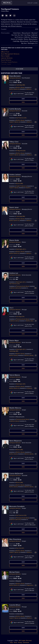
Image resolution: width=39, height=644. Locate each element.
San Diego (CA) (20, 316)
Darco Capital (5, 56)
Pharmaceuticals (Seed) (23, 286)
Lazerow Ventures (7, 58)
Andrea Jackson (15, 175)
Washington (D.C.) (21, 249)
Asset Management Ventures (10, 54)
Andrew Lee (14, 273)
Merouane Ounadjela (17, 506)
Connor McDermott (16, 474)
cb (14, 16)
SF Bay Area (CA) (21, 151)
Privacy (20, 643)
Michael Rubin (14, 572)
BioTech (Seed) (20, 88)
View (23, 102)
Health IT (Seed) (14, 188)
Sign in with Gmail (17, 94)
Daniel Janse (14, 207)
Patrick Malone (15, 375)
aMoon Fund (5, 52)
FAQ (11, 643)
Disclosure (26, 643)
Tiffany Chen (14, 142)
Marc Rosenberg (15, 539)
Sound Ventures (6, 60)
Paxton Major (14, 341)
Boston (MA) (19, 183)
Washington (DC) (21, 384)
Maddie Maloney (15, 408)
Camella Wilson (15, 605)
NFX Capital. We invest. (25, 641)
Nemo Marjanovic (16, 441)
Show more (19, 69)
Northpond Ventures (15, 78)
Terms (15, 643)
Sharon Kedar (14, 240)
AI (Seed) (29, 388)
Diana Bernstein (15, 76)
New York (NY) (20, 548)
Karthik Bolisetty (15, 109)
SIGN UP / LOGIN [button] (32, 3)
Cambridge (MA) (21, 85)
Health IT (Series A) (15, 122)
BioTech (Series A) (14, 89)
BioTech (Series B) (16, 288)
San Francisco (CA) (21, 118)
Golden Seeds (6, 66)
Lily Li (11, 308)
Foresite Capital (6, 64)
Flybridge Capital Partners (9, 62)
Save (23, 99)
